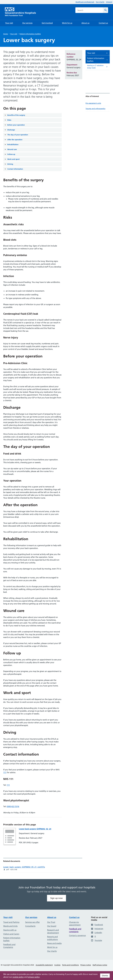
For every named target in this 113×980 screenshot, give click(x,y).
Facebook (97, 925)
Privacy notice (86, 965)
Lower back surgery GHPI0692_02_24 (35, 829)
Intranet (109, 2)
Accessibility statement (44, 965)
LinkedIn (97, 933)
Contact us (74, 917)
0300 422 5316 (13, 806)
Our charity (100, 2)
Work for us (52, 947)
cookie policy (18, 977)
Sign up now (56, 898)
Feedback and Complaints (9, 946)
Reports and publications (52, 938)
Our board (52, 926)
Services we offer (32, 922)
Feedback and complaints (75, 930)
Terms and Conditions (70, 965)
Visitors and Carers (11, 934)
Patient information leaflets (30, 34)
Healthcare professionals (85, 2)
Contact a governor (77, 935)
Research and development (53, 931)
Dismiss (105, 976)
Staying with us (10, 930)
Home (6, 34)
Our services (31, 917)
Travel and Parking (11, 922)
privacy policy (34, 977)
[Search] (105, 10)
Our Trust (51, 922)
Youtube (97, 940)
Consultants (30, 926)
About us (52, 917)
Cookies (57, 965)
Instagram (97, 929)
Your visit (14, 34)
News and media (54, 943)
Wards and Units (10, 926)
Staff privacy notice (100, 965)
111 (5, 772)
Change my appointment (75, 924)
